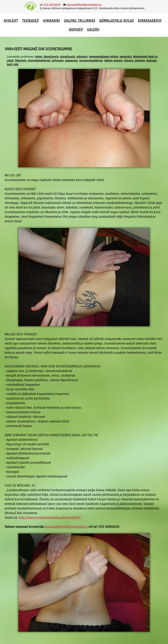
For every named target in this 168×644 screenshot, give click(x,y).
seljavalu (82, 57)
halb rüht (13, 64)
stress (39, 57)
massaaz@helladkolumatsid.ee (84, 5)
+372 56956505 (52, 5)
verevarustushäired (91, 61)
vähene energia (113, 61)
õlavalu (129, 61)
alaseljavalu (67, 57)
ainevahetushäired (39, 61)
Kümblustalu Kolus (116, 21)
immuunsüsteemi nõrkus (104, 57)
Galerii (93, 29)
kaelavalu (126, 57)
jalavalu (140, 61)
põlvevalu (58, 61)
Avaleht (11, 21)
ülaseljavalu (51, 57)
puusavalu (71, 61)
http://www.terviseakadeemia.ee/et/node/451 (50, 517)
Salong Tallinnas (80, 21)
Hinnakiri (51, 21)
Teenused (30, 21)
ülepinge (152, 61)
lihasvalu (21, 61)
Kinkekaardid (150, 21)
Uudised (76, 29)
